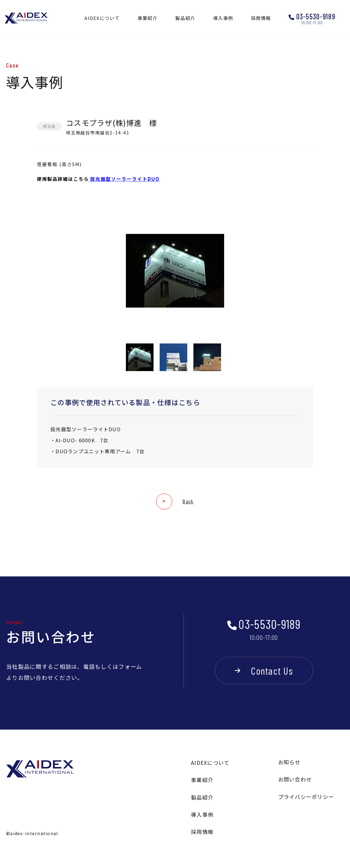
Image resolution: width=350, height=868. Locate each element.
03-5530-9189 (316, 16)
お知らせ (289, 762)
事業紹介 (202, 780)
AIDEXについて (210, 763)
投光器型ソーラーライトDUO (124, 179)
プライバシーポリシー (306, 797)
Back (188, 501)
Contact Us (272, 671)
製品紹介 (202, 797)
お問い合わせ (295, 779)
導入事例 (202, 814)
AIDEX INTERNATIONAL (26, 18)
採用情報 (202, 832)
